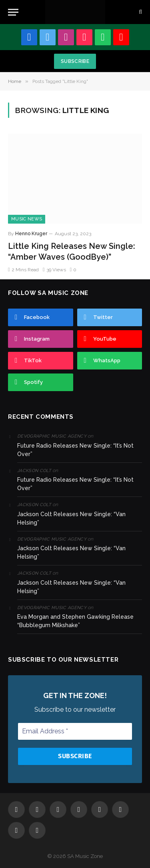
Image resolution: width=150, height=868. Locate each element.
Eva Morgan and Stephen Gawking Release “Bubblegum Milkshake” (75, 621)
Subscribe (75, 61)
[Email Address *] (75, 731)
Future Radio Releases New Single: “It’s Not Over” (75, 450)
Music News (27, 219)
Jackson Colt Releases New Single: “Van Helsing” (71, 518)
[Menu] (13, 12)
